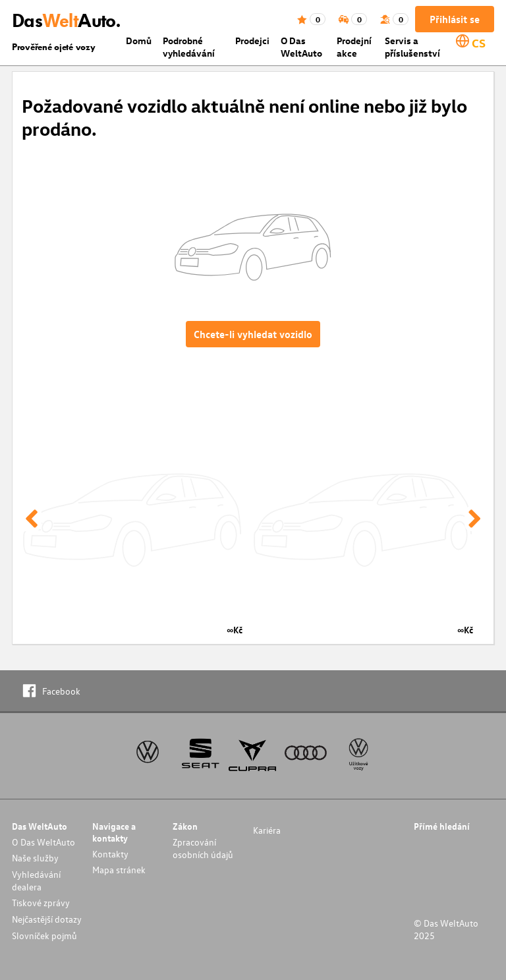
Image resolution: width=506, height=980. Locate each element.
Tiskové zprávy (41, 903)
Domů (139, 41)
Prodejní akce (354, 47)
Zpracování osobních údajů (203, 848)
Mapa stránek (119, 870)
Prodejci (252, 41)
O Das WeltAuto (301, 47)
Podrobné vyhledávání (189, 47)
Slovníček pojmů (44, 936)
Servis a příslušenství (412, 47)
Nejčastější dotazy (47, 919)
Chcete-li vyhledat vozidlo (253, 334)
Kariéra (267, 830)
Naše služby (35, 858)
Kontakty (110, 854)
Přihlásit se (455, 19)
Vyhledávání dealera (36, 880)
